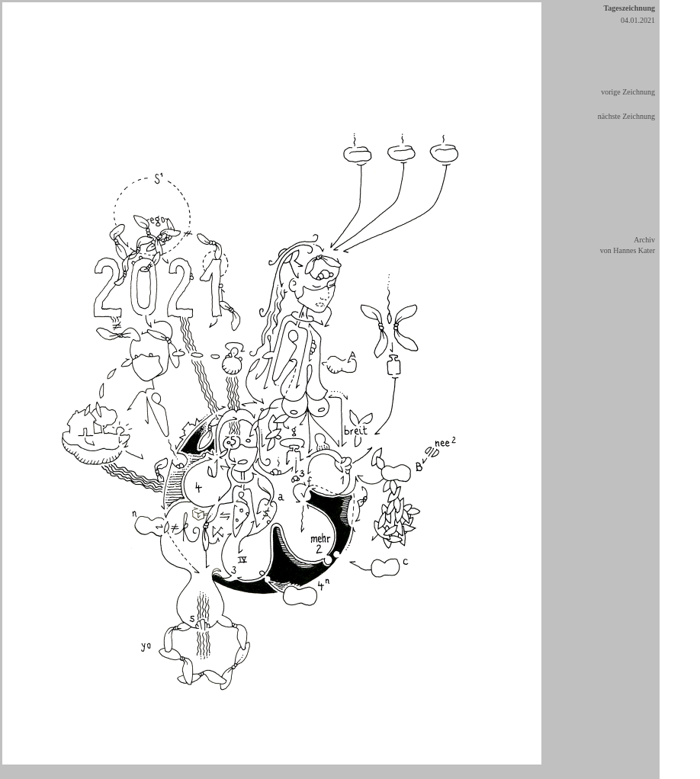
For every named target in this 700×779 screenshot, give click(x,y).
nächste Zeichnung (626, 116)
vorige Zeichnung (628, 92)
